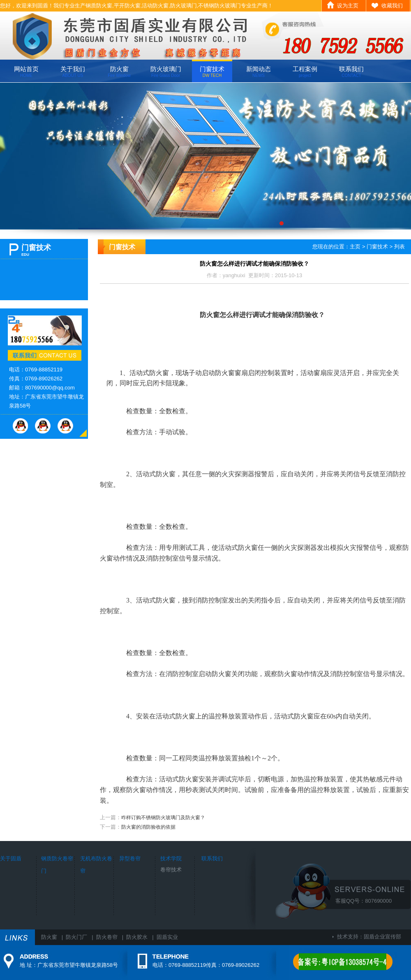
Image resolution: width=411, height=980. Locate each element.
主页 (355, 247)
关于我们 (73, 72)
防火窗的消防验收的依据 (148, 827)
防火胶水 (137, 937)
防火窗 (119, 72)
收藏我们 (392, 6)
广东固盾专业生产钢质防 (205, 156)
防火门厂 (76, 937)
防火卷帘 (107, 937)
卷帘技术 (171, 870)
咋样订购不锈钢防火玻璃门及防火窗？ (163, 818)
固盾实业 (167, 937)
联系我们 (351, 72)
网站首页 (26, 72)
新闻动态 (259, 72)
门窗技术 (212, 72)
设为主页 (348, 6)
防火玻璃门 (166, 72)
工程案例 (305, 72)
